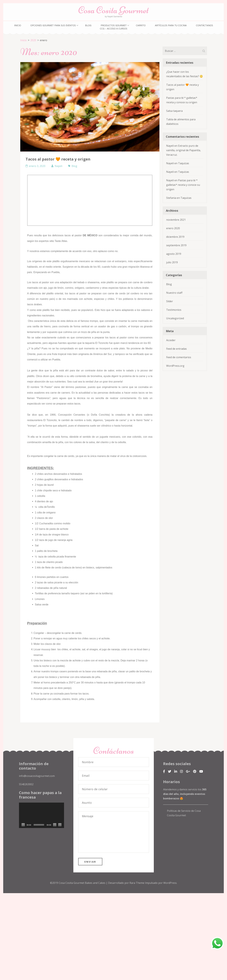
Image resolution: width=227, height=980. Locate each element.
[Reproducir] (23, 824)
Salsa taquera (174, 111)
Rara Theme (137, 882)
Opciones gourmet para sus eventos (53, 25)
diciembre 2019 (175, 237)
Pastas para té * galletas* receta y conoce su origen (183, 185)
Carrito (141, 25)
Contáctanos (204, 25)
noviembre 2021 (176, 220)
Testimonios (174, 310)
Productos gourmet (114, 25)
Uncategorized (175, 318)
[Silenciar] (55, 824)
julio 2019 (172, 262)
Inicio (18, 25)
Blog (88, 25)
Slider (170, 301)
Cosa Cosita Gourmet (113, 10)
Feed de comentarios (179, 357)
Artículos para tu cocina (171, 25)
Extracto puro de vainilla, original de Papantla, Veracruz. (183, 150)
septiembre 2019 (176, 245)
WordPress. (170, 882)
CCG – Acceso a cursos (114, 29)
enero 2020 (173, 228)
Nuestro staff (174, 293)
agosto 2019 (174, 254)
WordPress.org (175, 366)
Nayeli (58, 166)
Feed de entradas (176, 349)
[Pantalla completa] (60, 824)
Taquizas (184, 163)
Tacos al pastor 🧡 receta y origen (58, 159)
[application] (42, 815)
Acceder (171, 340)
